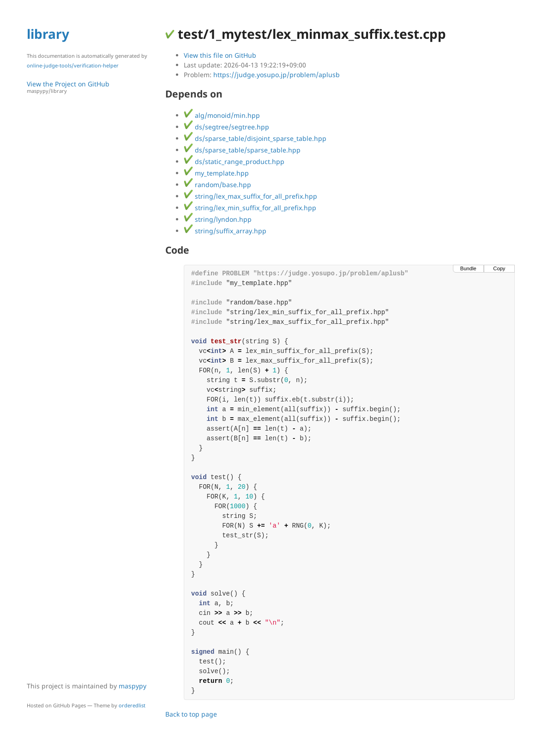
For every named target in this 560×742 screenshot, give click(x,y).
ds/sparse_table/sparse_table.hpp (242, 150)
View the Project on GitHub (91, 87)
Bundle (468, 268)
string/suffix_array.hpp (225, 231)
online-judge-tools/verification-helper (73, 65)
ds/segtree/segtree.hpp (226, 127)
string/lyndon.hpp (218, 219)
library (48, 34)
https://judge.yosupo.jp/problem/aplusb (277, 75)
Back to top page (191, 714)
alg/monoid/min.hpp (222, 115)
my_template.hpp (216, 173)
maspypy (132, 686)
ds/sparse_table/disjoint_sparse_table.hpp (255, 138)
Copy (499, 268)
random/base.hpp (217, 185)
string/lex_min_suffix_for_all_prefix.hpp (250, 208)
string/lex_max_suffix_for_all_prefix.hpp (250, 196)
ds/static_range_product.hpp (234, 161)
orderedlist (132, 705)
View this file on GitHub (220, 55)
